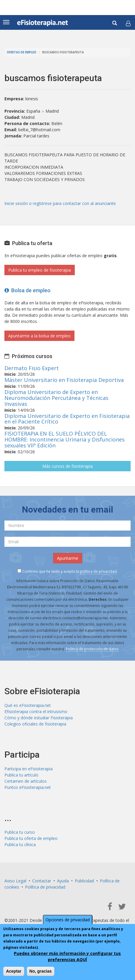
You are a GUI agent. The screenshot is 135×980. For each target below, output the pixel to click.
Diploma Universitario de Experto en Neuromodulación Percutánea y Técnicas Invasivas (56, 398)
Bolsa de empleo (27, 290)
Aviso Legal (15, 881)
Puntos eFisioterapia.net (28, 787)
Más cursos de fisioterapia (67, 466)
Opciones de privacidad (68, 920)
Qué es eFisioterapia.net (28, 705)
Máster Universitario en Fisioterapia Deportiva (64, 380)
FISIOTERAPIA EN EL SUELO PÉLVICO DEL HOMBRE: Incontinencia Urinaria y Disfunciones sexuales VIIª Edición (65, 439)
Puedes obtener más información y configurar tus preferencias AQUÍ (67, 956)
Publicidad (84, 881)
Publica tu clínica (20, 844)
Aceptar (14, 971)
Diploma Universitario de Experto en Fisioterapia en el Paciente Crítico (67, 419)
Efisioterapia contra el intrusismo (36, 711)
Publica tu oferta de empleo (31, 838)
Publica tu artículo (21, 775)
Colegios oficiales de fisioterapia (35, 724)
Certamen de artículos (26, 781)
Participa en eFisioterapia (29, 769)
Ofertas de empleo (22, 52)
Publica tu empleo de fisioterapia (40, 270)
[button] (128, 23)
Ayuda (63, 881)
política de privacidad (98, 571)
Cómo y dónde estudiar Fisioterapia (39, 718)
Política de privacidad (45, 887)
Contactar (42, 881)
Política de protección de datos (92, 649)
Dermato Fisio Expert (32, 368)
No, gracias (41, 971)
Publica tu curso (20, 832)
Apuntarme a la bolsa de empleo (39, 336)
